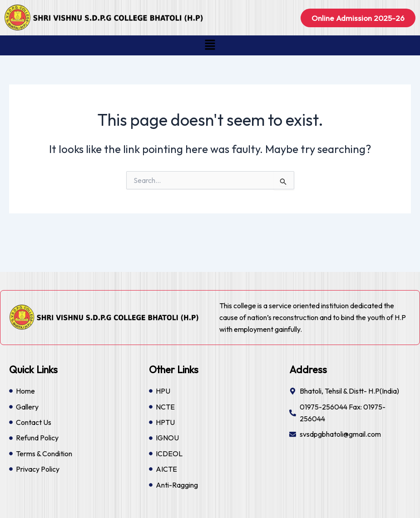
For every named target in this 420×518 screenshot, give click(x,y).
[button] (210, 45)
